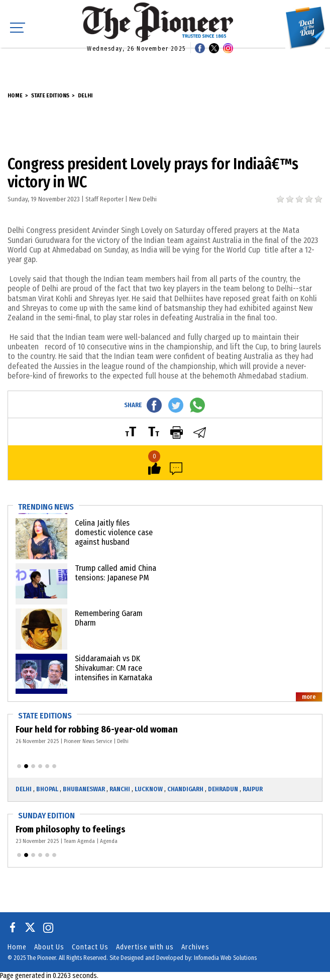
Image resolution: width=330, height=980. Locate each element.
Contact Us (90, 947)
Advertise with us (145, 947)
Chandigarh (185, 789)
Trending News (46, 507)
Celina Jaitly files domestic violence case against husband (114, 532)
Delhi (85, 96)
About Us (49, 947)
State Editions (50, 96)
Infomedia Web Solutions (225, 958)
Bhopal (47, 789)
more (309, 697)
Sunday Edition (46, 816)
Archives (195, 947)
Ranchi (120, 789)
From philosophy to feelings (72, 829)
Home (15, 96)
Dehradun (223, 789)
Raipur (253, 789)
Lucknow (149, 789)
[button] (19, 766)
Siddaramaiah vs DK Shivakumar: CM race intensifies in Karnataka (114, 668)
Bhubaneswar (84, 789)
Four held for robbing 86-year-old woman (97, 729)
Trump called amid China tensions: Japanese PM (116, 573)
